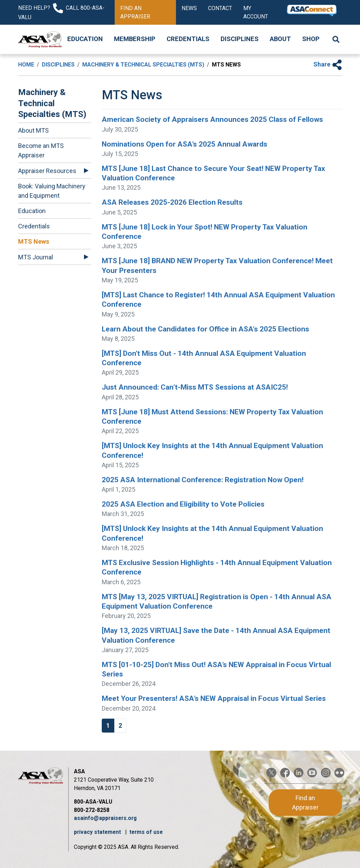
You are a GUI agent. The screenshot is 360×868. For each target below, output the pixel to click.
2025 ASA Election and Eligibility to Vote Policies (183, 504)
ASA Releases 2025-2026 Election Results (172, 202)
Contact (220, 8)
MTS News (34, 241)
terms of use (146, 832)
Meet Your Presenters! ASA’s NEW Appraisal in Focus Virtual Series (214, 698)
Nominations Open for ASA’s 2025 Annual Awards (185, 144)
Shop (311, 39)
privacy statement (98, 832)
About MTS (33, 130)
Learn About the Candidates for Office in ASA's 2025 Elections (205, 329)
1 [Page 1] (108, 725)
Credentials (188, 39)
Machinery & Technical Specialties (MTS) (143, 65)
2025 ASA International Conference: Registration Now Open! (203, 480)
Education (85, 39)
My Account (256, 12)
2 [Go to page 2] (120, 725)
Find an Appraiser (135, 12)
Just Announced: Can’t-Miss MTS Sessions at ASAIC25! (195, 387)
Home (26, 65)
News (189, 8)
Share (328, 64)
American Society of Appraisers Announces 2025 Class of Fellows (212, 119)
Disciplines (240, 39)
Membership (135, 39)
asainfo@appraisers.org (105, 818)
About (280, 39)
